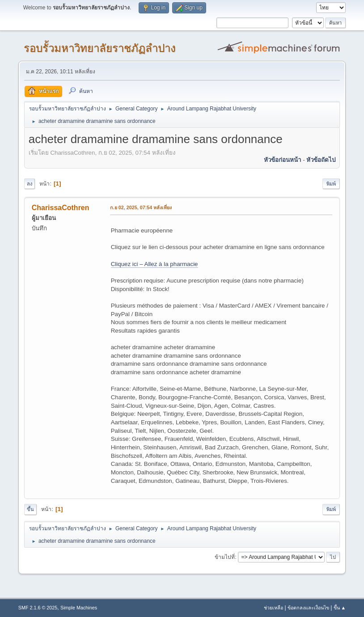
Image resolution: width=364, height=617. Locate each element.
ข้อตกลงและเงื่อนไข (308, 608)
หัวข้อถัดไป (321, 160)
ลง (30, 184)
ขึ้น (30, 509)
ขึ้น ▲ (340, 608)
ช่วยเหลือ (273, 608)
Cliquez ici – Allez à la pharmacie (154, 264)
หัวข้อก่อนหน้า (282, 160)
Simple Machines (79, 608)
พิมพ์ (331, 184)
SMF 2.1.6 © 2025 (38, 608)
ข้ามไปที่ (225, 557)
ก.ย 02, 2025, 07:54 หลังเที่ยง (141, 207)
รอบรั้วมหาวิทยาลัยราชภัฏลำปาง (100, 48)
